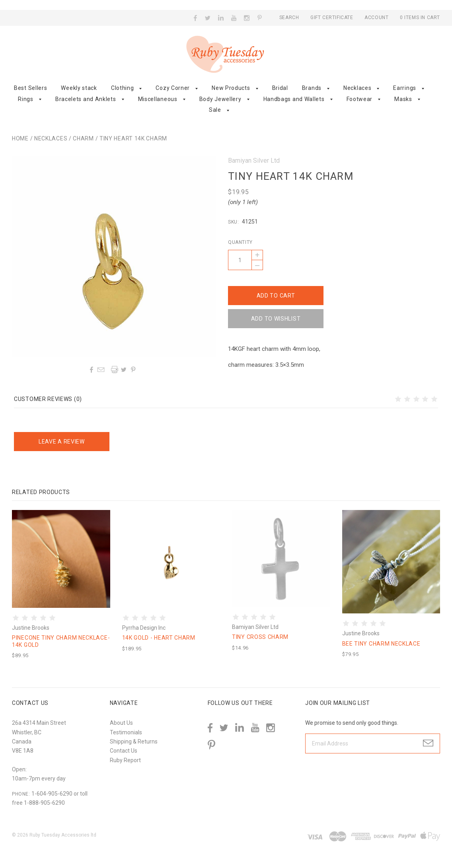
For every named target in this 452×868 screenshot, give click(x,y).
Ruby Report (125, 760)
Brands (312, 88)
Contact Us (124, 751)
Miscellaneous (158, 99)
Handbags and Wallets (294, 99)
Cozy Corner (173, 88)
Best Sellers (30, 88)
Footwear (360, 99)
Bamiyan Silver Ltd (254, 161)
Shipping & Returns (134, 741)
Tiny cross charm (260, 637)
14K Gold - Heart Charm (159, 638)
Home (20, 138)
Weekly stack (79, 88)
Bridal (280, 88)
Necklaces (357, 88)
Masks (403, 99)
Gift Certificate (332, 18)
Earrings (405, 88)
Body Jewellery (220, 99)
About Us (121, 723)
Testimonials (126, 732)
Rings (26, 99)
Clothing (123, 88)
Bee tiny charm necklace (381, 644)
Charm (83, 138)
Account (376, 18)
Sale (215, 110)
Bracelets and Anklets (86, 99)
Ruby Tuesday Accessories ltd (63, 835)
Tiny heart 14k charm (133, 138)
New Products (231, 88)
